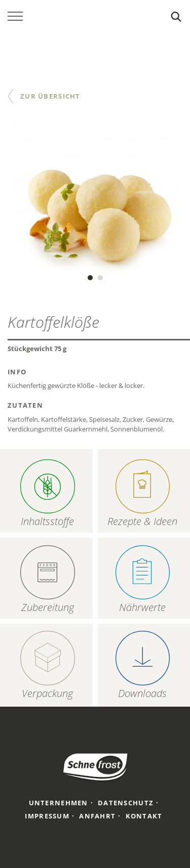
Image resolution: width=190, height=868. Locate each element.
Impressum (47, 816)
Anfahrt (97, 816)
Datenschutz (126, 803)
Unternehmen (59, 803)
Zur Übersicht (50, 96)
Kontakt (144, 816)
